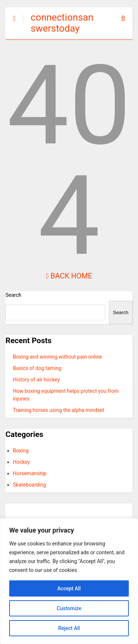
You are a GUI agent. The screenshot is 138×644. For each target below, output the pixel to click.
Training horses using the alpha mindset (59, 410)
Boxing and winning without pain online (57, 357)
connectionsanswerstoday (62, 23)
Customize (69, 608)
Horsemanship (30, 473)
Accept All (69, 588)
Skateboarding (29, 485)
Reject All (69, 628)
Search (13, 295)
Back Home (69, 276)
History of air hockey (36, 380)
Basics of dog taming (37, 368)
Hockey (21, 462)
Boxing (21, 451)
